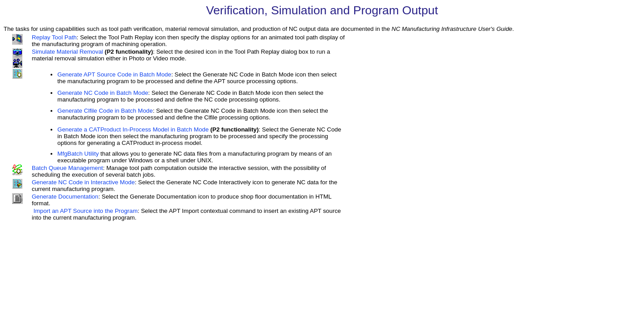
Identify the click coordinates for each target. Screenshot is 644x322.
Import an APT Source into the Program (86, 211)
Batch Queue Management (67, 168)
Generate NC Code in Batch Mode (103, 93)
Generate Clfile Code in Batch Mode (105, 111)
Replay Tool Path (54, 37)
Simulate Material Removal (67, 52)
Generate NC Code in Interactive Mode (83, 182)
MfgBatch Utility (78, 154)
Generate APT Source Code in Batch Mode (114, 74)
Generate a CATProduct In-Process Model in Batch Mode (133, 129)
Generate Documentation (65, 197)
